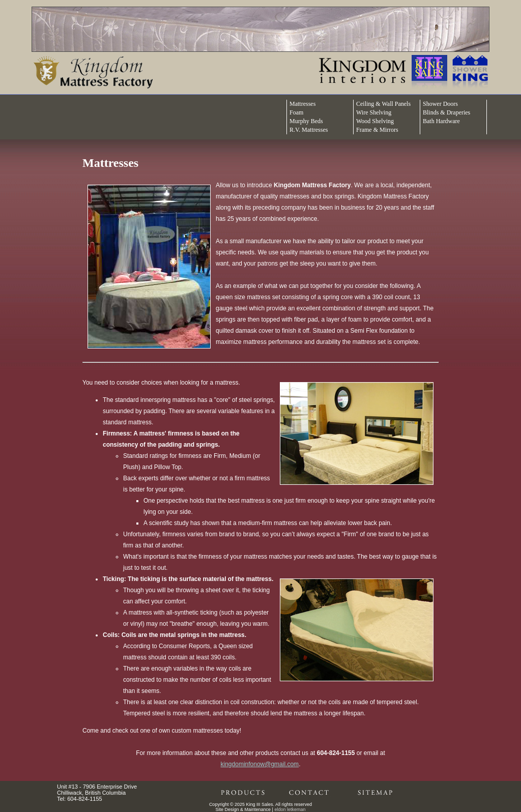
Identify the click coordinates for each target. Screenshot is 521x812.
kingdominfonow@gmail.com (260, 764)
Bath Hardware (441, 121)
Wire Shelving (374, 112)
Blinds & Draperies (446, 112)
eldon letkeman (290, 809)
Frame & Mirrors (377, 130)
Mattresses (302, 104)
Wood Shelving (375, 121)
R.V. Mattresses (309, 130)
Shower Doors (440, 104)
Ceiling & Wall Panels (383, 104)
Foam (296, 112)
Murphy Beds (306, 121)
